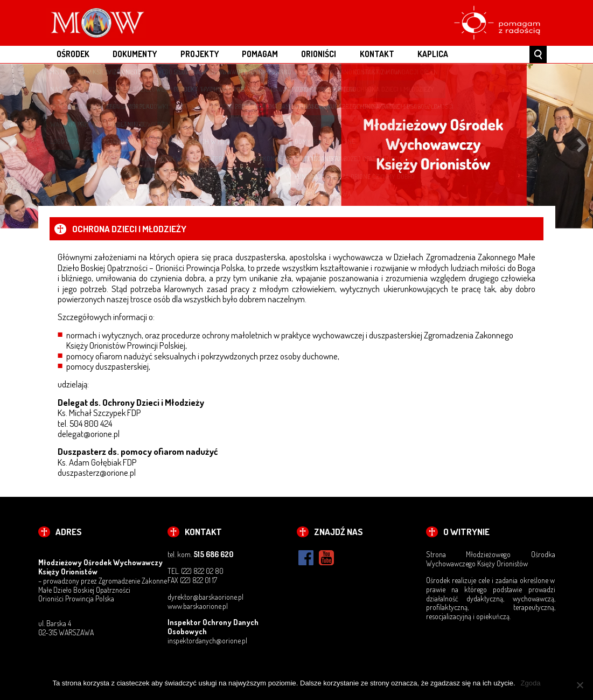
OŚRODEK (73, 54)
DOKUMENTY (135, 54)
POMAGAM (260, 54)
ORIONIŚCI (319, 54)
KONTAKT (377, 54)
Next (582, 146)
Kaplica (433, 54)
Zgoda (531, 683)
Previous (11, 146)
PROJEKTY (200, 54)
